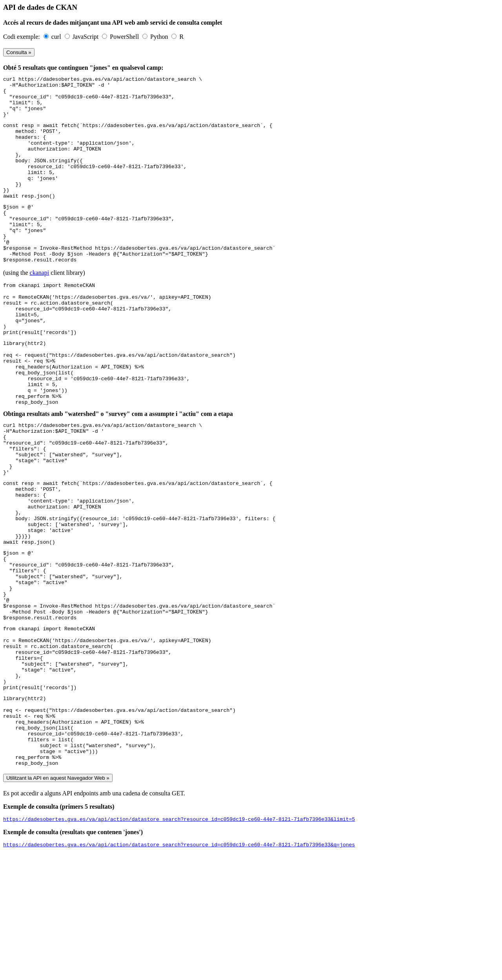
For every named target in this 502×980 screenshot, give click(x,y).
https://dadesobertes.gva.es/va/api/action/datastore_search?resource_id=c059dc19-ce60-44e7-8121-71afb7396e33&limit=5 (179, 944)
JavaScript (86, 37)
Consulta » (19, 52)
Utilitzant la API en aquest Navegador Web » (58, 901)
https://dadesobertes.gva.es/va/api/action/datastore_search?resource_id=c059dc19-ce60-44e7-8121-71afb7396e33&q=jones (179, 970)
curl (57, 37)
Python (160, 37)
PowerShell (125, 37)
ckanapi (40, 308)
